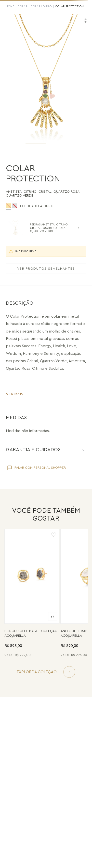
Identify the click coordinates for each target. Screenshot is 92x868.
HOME (10, 6)
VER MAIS (14, 394)
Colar (22, 6)
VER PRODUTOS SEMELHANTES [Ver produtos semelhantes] (46, 269)
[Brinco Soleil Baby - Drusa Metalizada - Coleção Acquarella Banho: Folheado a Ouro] (32, 594)
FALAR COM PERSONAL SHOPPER (40, 468)
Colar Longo (41, 6)
